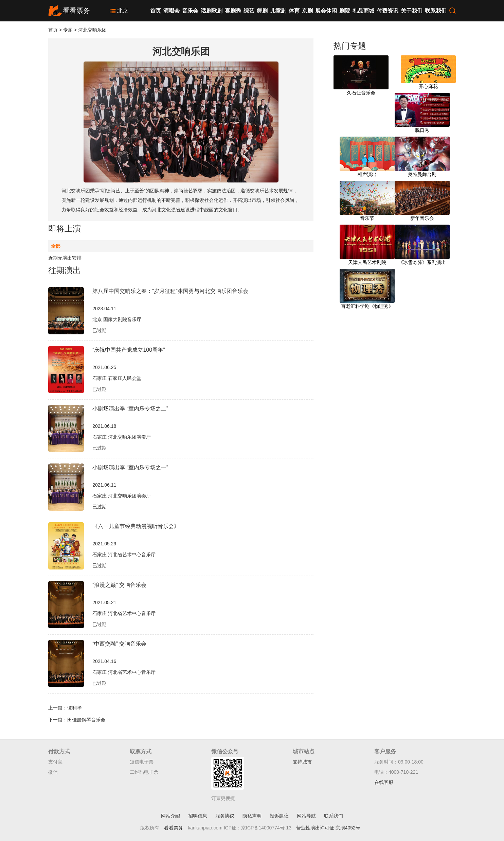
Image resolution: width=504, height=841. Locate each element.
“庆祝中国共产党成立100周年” (129, 350)
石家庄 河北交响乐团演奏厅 (122, 437)
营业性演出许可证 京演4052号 (328, 828)
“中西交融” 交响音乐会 (119, 644)
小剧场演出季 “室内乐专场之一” (130, 467)
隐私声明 (252, 816)
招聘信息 (198, 816)
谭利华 (74, 708)
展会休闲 (326, 11)
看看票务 (174, 828)
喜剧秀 (233, 11)
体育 (294, 11)
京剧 (307, 11)
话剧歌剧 (212, 11)
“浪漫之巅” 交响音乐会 (119, 585)
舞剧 (262, 11)
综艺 (249, 11)
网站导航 (306, 816)
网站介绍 (170, 816)
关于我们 (412, 11)
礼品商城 (363, 11)
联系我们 (436, 11)
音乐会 (190, 11)
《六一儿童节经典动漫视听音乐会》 (136, 526)
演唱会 (172, 11)
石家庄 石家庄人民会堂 (117, 378)
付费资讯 (388, 11)
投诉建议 (279, 816)
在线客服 (384, 782)
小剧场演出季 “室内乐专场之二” (130, 409)
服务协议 (225, 816)
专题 (68, 30)
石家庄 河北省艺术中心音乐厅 (124, 555)
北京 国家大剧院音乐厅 (117, 319)
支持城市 (302, 762)
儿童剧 (278, 11)
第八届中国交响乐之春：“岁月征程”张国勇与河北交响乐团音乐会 (170, 291)
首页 (156, 11)
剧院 (345, 11)
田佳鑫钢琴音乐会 (86, 720)
